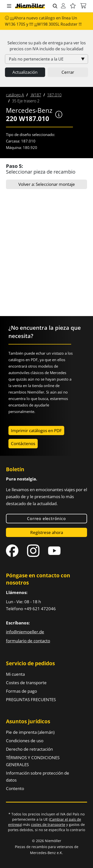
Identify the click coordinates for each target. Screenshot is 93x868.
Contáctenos (23, 443)
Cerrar (68, 72)
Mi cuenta (15, 674)
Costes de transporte (26, 683)
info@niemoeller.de (25, 632)
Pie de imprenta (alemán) (30, 732)
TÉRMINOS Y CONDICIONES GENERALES (33, 761)
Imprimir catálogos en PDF (36, 431)
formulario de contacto (28, 641)
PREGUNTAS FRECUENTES (31, 700)
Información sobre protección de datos (38, 776)
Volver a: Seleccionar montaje (47, 184)
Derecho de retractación (29, 749)
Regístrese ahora (47, 532)
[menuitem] (15, 95)
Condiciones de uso (25, 741)
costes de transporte (48, 825)
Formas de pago (21, 691)
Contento (15, 788)
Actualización (25, 72)
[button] (9, 6)
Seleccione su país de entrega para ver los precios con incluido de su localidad (47, 46)
